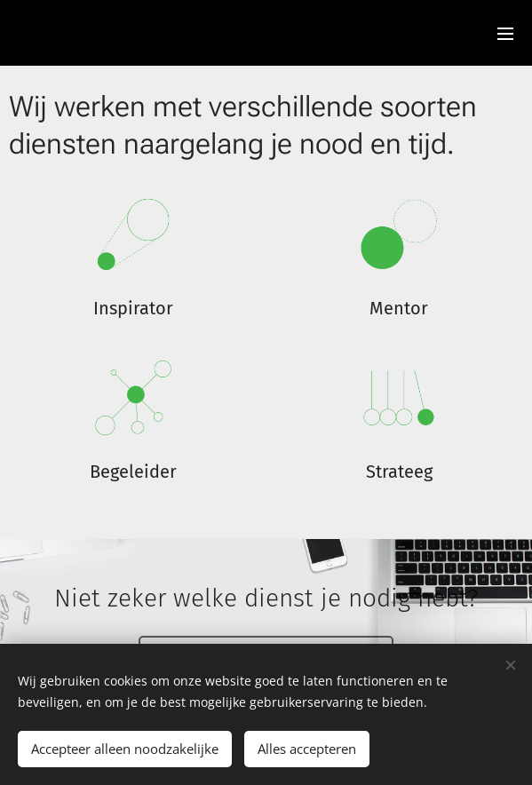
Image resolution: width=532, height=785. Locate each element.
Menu (505, 34)
